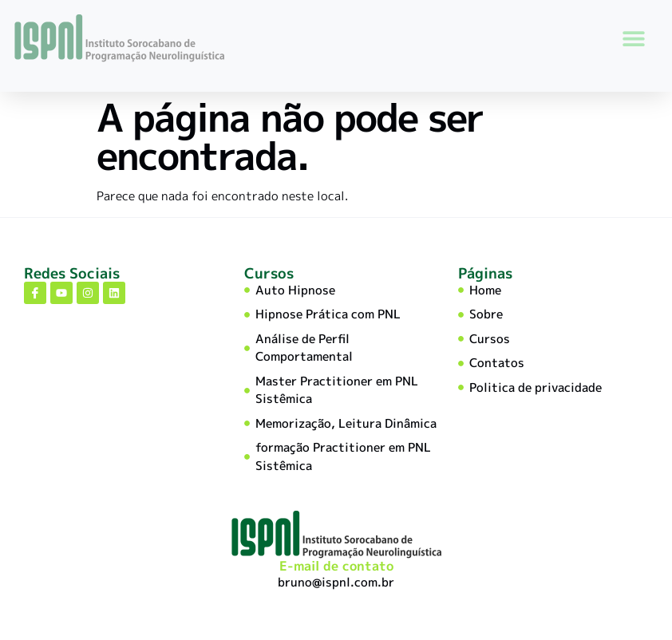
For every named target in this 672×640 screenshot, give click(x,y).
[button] (633, 38)
